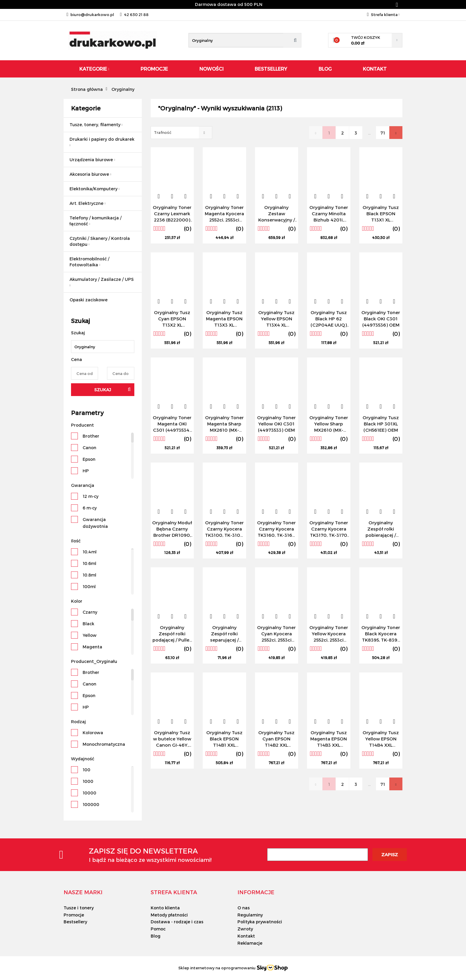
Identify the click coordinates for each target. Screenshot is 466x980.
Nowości (211, 69)
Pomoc (158, 929)
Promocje (154, 69)
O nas (244, 908)
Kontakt (375, 69)
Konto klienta (165, 908)
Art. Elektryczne (88, 203)
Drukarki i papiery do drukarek (102, 142)
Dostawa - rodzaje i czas (177, 922)
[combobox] (181, 133)
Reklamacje (250, 943)
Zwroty (245, 929)
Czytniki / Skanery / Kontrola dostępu (100, 241)
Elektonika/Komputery (95, 189)
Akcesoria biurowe (90, 174)
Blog (325, 69)
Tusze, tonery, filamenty (96, 125)
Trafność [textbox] (163, 132)
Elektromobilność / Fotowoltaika (89, 262)
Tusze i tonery (79, 908)
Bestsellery (271, 69)
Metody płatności (169, 915)
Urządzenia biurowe (92, 160)
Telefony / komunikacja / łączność (96, 221)
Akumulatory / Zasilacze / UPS (102, 282)
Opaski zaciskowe (89, 300)
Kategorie (94, 69)
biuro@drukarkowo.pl (90, 15)
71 (383, 133)
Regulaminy (250, 915)
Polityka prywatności (260, 922)
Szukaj (103, 390)
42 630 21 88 (134, 15)
